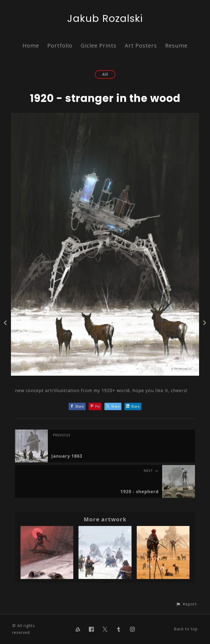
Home (31, 45)
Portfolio (60, 45)
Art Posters (141, 45)
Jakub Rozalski (105, 18)
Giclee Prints (99, 45)
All (105, 74)
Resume (176, 45)
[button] (186, 604)
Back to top (186, 629)
